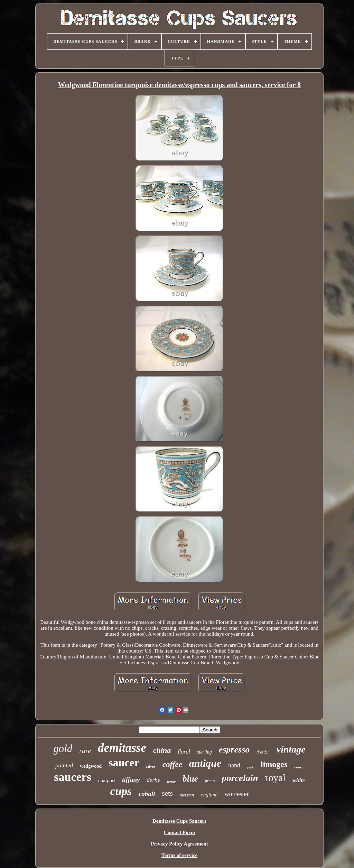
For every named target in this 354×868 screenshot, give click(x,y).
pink (250, 767)
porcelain (240, 778)
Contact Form (179, 832)
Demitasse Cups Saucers (179, 821)
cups (121, 791)
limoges (274, 764)
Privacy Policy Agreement (179, 844)
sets (167, 793)
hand (234, 765)
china (162, 750)
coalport (107, 781)
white (299, 780)
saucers (73, 777)
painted (64, 765)
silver (151, 766)
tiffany (131, 780)
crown (299, 767)
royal (276, 778)
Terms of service (179, 855)
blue (190, 779)
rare (85, 751)
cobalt (147, 794)
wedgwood (91, 766)
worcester (236, 794)
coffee (172, 764)
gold (63, 749)
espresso (234, 750)
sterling (204, 752)
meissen (187, 795)
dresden (263, 752)
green (210, 781)
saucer (124, 763)
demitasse (122, 748)
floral (184, 752)
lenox (171, 782)
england (209, 795)
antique (205, 763)
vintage (291, 749)
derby (153, 780)
